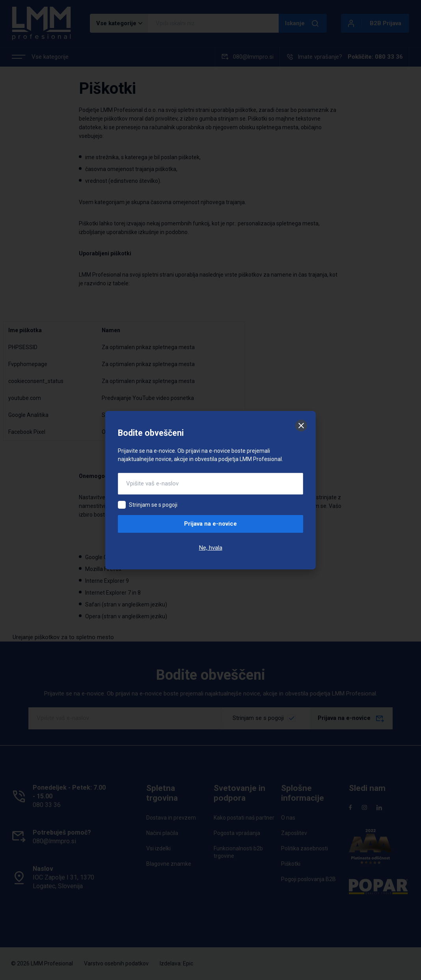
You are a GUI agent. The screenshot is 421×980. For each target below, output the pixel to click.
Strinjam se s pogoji (153, 505)
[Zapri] (301, 426)
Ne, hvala (211, 548)
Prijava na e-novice (210, 524)
